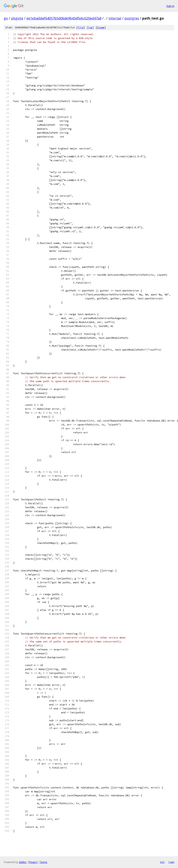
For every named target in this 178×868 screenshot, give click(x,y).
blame (101, 27)
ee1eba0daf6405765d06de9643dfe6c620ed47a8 (64, 18)
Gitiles (23, 862)
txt (162, 862)
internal (115, 18)
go (6, 18)
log (90, 27)
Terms (43, 862)
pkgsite (17, 18)
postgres (132, 18)
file (81, 27)
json (171, 862)
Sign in (170, 6)
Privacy (33, 862)
